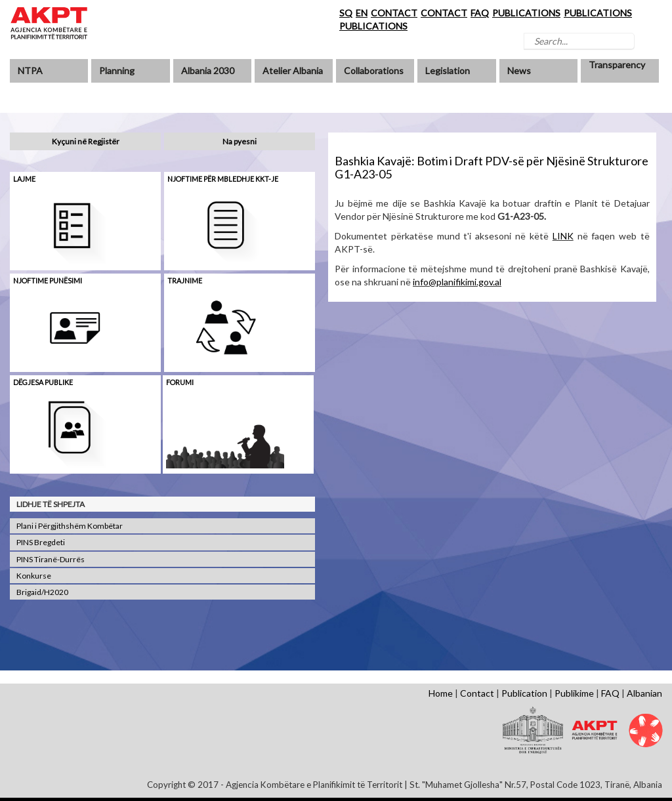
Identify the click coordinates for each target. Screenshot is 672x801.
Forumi (180, 382)
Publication (524, 693)
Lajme (24, 179)
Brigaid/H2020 (42, 592)
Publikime (574, 693)
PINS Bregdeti (41, 542)
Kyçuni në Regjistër (86, 141)
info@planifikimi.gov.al (457, 282)
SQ (346, 13)
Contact (477, 693)
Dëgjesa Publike (43, 382)
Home (441, 693)
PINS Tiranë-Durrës (51, 559)
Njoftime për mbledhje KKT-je (223, 179)
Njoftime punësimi (48, 280)
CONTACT (394, 13)
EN (362, 13)
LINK (563, 236)
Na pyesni (240, 141)
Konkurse (34, 576)
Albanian (644, 693)
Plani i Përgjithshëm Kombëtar (70, 526)
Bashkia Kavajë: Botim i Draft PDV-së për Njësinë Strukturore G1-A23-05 (492, 167)
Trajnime (185, 280)
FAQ (480, 13)
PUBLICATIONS (526, 13)
